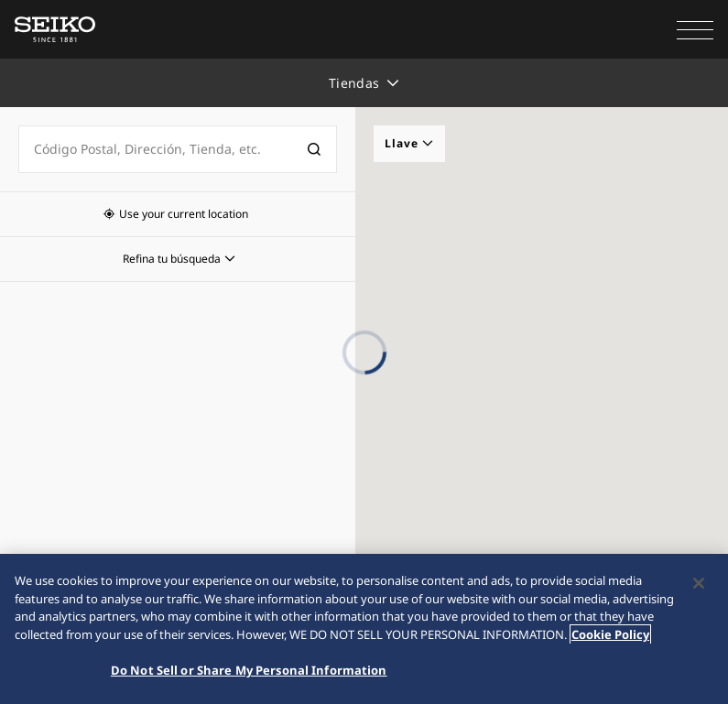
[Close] (699, 584)
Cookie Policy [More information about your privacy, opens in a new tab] (610, 634)
